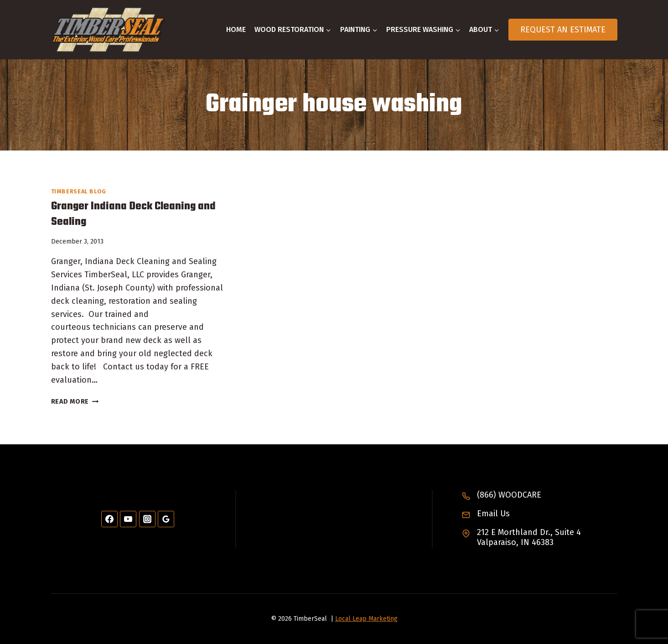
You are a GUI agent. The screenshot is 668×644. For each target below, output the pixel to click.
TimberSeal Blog (79, 191)
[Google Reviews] (166, 519)
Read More (75, 402)
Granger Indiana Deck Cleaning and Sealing (133, 214)
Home (236, 29)
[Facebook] (109, 519)
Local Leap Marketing (366, 619)
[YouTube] (128, 519)
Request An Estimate (563, 30)
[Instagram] (147, 519)
